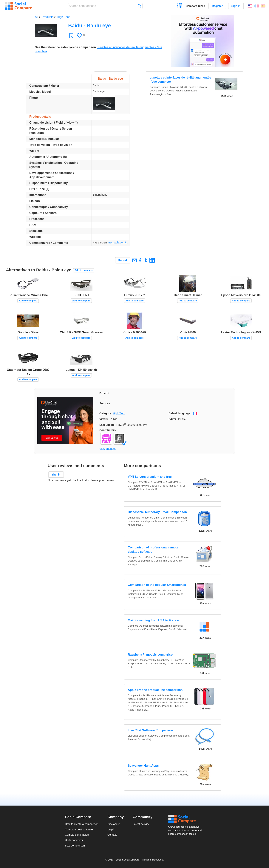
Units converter (74, 840)
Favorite (71, 35)
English (250, 6)
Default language (179, 413)
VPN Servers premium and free (150, 477)
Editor (172, 419)
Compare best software (79, 829)
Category (105, 413)
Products (48, 17)
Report (123, 260)
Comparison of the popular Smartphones (157, 585)
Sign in (236, 6)
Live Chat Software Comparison (150, 730)
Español (263, 6)
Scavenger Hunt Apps (143, 766)
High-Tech (64, 17)
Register (217, 6)
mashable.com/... (118, 243)
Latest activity (141, 824)
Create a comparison (180, 6)
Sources (105, 403)
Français (257, 6)
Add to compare (84, 270)
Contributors (108, 430)
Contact (112, 835)
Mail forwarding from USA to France (153, 620)
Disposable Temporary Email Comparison (157, 512)
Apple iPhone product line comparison (155, 690)
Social (186, 819)
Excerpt (104, 393)
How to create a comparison (82, 824)
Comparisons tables (77, 835)
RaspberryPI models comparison (151, 655)
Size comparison (75, 846)
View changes (108, 449)
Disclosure (114, 824)
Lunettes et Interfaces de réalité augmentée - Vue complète (180, 80)
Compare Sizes (195, 6)
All (37, 17)
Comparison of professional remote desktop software (153, 549)
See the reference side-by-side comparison (65, 47)
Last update (107, 425)
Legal (111, 829)
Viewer (104, 419)
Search (139, 6)
